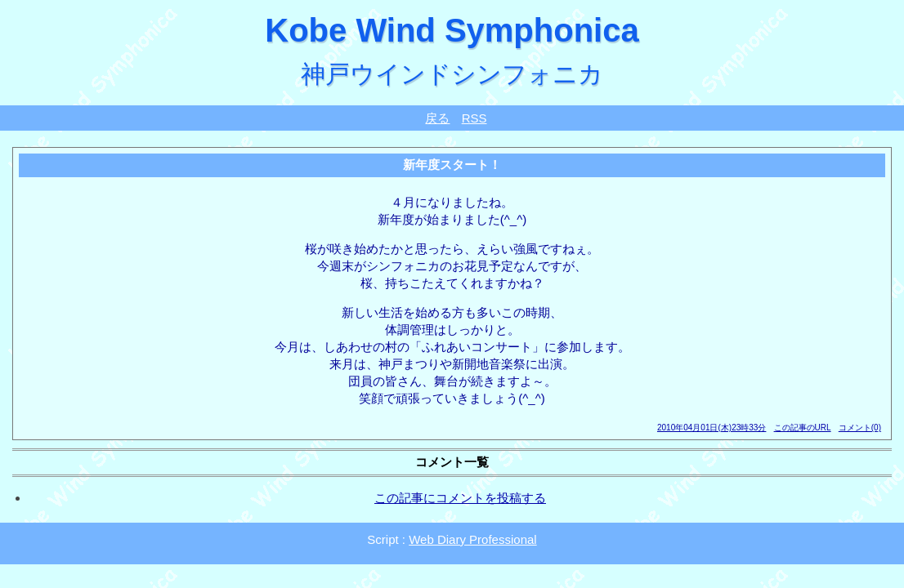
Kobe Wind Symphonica (452, 30)
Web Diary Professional (472, 539)
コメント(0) (860, 428)
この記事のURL (803, 428)
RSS (474, 118)
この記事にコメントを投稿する (460, 498)
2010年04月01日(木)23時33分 (712, 428)
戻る (437, 118)
